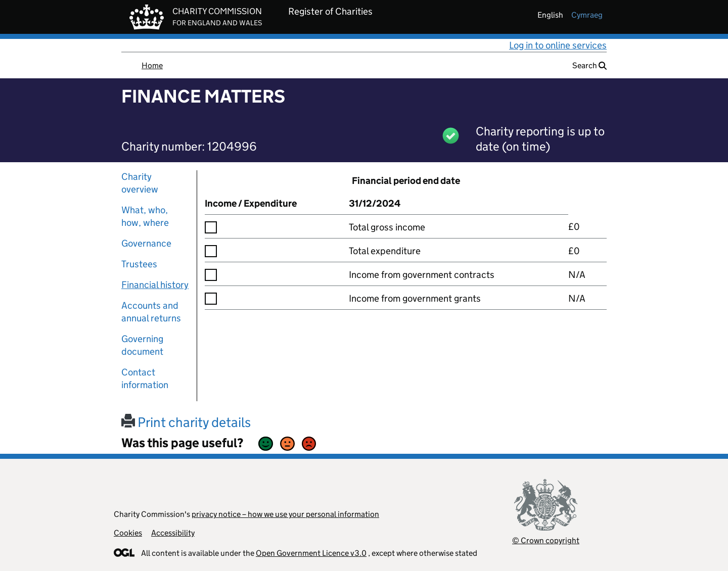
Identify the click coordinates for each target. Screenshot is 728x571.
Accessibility (173, 533)
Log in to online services (558, 45)
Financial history (155, 285)
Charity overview (140, 183)
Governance (146, 243)
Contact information (145, 378)
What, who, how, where (145, 216)
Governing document (142, 345)
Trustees (139, 264)
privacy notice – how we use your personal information (285, 514)
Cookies (128, 533)
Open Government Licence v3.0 (311, 553)
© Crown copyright (546, 540)
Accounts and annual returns (151, 312)
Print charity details (186, 422)
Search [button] (589, 65)
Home (152, 65)
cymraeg (587, 15)
